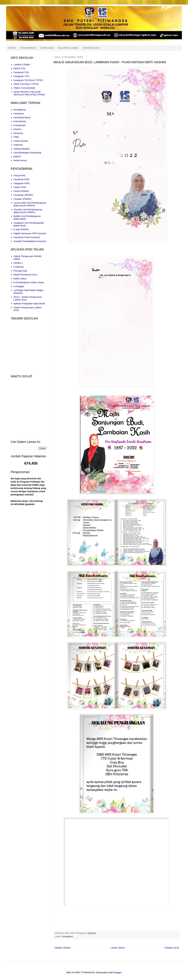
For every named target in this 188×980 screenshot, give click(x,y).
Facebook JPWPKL (24, 195)
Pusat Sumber (21, 141)
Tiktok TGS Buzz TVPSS (26, 84)
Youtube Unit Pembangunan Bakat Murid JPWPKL (28, 211)
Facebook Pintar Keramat (27, 237)
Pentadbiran (67, 936)
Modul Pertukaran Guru (26, 275)
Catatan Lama (172, 948)
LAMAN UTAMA (22, 65)
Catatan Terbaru (62, 948)
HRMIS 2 (18, 263)
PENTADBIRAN (28, 48)
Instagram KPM (21, 183)
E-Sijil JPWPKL (21, 229)
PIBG (16, 137)
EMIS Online (20, 279)
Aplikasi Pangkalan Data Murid (29, 303)
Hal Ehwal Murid (22, 117)
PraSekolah (20, 125)
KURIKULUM (47, 48)
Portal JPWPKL (21, 191)
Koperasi (18, 145)
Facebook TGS (21, 72)
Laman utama (118, 948)
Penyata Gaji (20, 271)
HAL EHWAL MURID (68, 48)
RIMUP (17, 157)
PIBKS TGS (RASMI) (24, 88)
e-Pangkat (19, 286)
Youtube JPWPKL (23, 199)
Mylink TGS (19, 68)
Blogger (117, 972)
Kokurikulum (20, 121)
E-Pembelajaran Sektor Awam (29, 282)
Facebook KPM (21, 179)
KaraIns (18, 129)
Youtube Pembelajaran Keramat (30, 241)
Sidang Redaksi (22, 149)
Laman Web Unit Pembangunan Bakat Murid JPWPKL (30, 204)
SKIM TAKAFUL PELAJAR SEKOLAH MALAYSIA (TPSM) (29, 93)
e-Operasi (19, 267)
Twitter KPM (20, 187)
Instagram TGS (21, 76)
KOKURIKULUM (91, 48)
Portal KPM (19, 176)
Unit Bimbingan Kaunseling (27, 153)
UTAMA (12, 48)
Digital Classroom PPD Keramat (30, 233)
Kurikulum (19, 114)
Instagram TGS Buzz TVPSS (28, 80)
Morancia (18, 133)
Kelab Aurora (20, 160)
